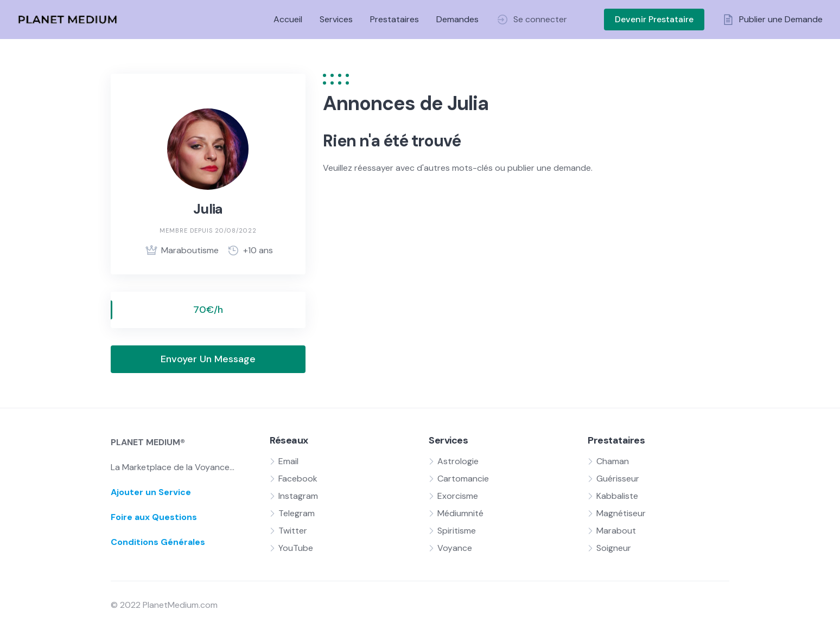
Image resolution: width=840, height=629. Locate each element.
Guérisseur (618, 479)
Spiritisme (457, 531)
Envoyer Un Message (208, 359)
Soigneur (614, 548)
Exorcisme (458, 496)
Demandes (457, 19)
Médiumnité (460, 513)
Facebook (298, 479)
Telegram (297, 513)
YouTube (296, 548)
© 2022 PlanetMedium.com (164, 605)
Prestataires (394, 19)
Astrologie (458, 461)
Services (336, 19)
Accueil (288, 19)
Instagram (298, 496)
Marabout (616, 531)
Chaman (613, 461)
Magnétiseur (621, 513)
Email (288, 461)
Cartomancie (463, 479)
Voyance (455, 548)
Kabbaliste (617, 496)
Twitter (293, 531)
